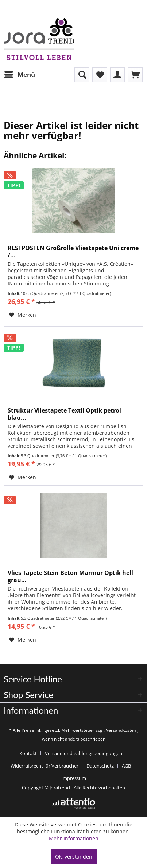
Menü (20, 74)
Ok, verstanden (74, 857)
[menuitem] (19, 75)
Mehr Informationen (74, 838)
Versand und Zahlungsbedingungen (84, 753)
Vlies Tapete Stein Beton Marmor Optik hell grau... (70, 576)
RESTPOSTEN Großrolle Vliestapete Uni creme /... (73, 252)
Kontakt (28, 753)
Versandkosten (121, 730)
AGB (126, 766)
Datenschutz (100, 766)
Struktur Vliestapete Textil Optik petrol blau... (64, 414)
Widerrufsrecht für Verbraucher (45, 766)
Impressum (74, 778)
